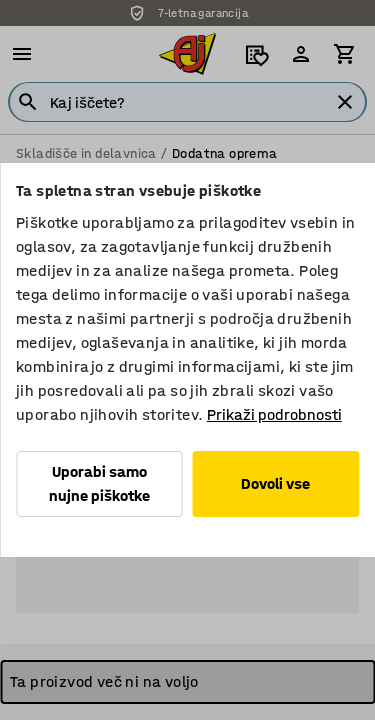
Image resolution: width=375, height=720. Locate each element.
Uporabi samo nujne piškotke (99, 483)
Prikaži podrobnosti (274, 414)
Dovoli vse (275, 483)
